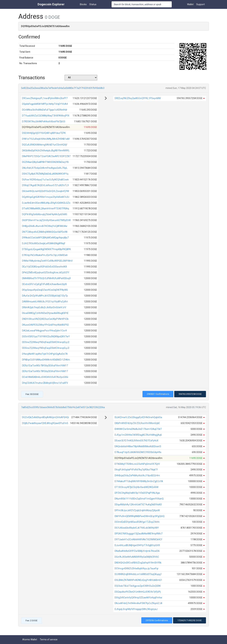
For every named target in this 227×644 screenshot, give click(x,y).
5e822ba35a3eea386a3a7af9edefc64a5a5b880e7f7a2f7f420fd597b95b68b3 (63, 88)
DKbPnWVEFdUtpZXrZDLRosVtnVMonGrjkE (137, 423)
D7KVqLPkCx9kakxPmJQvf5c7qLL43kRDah (45, 255)
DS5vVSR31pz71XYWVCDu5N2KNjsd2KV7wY (46, 336)
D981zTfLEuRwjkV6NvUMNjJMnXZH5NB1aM (46, 139)
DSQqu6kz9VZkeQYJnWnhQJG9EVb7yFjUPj (138, 592)
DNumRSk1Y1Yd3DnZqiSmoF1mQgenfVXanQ (139, 499)
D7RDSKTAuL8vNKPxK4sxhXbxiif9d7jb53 (44, 121)
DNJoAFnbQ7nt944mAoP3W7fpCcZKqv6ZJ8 (138, 603)
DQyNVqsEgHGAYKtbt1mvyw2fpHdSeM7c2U (46, 197)
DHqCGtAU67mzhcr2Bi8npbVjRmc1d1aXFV (45, 383)
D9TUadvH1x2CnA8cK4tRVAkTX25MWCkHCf (138, 539)
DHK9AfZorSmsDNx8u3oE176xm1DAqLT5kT (138, 429)
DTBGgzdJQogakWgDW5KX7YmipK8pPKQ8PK (46, 249)
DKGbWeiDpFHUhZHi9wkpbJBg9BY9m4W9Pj (46, 151)
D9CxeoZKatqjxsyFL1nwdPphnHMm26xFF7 (45, 98)
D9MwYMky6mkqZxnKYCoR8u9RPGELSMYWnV (47, 261)
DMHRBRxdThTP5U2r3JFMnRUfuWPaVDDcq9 (46, 278)
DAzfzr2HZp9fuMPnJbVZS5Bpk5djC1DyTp (45, 296)
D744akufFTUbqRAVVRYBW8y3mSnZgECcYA (139, 481)
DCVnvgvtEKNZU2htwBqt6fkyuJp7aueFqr (137, 568)
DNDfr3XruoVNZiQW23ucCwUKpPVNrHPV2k (45, 319)
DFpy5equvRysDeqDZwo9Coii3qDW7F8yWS (45, 290)
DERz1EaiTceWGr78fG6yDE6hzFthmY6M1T (45, 366)
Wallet (190, 4)
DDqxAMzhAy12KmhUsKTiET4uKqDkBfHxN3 (138, 505)
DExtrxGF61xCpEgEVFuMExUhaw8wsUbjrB (44, 284)
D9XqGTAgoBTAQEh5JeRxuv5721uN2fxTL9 (45, 185)
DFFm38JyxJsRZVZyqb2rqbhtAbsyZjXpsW (137, 510)
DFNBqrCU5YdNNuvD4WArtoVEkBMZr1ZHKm (46, 360)
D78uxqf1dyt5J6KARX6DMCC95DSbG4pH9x (138, 452)
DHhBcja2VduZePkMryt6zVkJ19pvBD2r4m (137, 475)
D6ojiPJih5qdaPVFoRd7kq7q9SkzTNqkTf (136, 470)
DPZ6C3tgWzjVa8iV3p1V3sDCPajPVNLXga (137, 493)
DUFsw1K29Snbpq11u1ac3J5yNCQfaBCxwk (45, 180)
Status (93, 4)
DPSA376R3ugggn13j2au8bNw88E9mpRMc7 (138, 534)
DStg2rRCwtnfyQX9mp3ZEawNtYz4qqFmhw (138, 598)
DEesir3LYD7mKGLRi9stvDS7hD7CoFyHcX (136, 441)
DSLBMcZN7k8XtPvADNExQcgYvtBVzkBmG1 (138, 580)
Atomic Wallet (30, 639)
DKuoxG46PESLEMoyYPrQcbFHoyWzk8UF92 (45, 325)
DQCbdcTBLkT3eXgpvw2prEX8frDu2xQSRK (138, 586)
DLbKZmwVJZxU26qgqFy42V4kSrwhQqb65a (138, 417)
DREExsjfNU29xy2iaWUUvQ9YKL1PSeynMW (138, 98)
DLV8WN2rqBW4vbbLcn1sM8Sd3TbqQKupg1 (138, 574)
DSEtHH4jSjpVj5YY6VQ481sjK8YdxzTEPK (44, 133)
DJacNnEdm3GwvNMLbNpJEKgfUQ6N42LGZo (46, 203)
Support (201, 4)
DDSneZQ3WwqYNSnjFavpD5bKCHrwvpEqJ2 (46, 342)
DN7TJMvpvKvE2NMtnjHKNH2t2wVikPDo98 (45, 232)
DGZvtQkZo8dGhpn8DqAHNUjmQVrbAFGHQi (45, 417)
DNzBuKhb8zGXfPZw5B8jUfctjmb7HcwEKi (137, 551)
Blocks (83, 4)
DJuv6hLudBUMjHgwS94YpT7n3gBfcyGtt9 (137, 545)
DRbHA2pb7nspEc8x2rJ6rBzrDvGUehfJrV (44, 307)
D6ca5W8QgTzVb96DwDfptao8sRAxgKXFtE (45, 313)
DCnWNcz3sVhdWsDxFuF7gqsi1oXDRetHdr (45, 110)
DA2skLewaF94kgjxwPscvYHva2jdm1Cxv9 (44, 331)
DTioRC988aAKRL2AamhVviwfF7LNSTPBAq (46, 208)
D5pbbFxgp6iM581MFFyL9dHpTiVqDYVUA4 (45, 104)
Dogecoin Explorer (51, 4)
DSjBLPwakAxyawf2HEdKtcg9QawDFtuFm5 (45, 423)
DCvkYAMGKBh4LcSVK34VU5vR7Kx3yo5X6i (45, 377)
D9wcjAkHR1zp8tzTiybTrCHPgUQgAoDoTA (45, 354)
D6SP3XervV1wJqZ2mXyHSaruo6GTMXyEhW (46, 220)
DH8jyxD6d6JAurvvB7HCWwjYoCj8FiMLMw (45, 226)
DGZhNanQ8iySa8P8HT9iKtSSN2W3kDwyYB (45, 162)
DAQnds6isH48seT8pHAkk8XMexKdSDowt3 (138, 446)
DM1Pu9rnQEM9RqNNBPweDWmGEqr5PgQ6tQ (140, 516)
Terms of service (49, 639)
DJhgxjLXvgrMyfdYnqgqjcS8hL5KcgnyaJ (136, 609)
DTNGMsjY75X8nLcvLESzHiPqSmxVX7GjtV (137, 464)
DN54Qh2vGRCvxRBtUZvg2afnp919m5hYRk (138, 563)
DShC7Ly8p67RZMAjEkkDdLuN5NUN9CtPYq (45, 174)
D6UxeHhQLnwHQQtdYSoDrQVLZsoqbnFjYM (46, 191)
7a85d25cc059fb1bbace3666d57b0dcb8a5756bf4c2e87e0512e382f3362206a (63, 407)
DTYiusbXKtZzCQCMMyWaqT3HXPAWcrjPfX (46, 116)
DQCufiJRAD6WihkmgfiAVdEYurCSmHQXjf (45, 145)
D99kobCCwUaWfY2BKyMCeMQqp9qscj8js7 (45, 238)
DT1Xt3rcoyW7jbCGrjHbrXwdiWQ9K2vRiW (136, 487)
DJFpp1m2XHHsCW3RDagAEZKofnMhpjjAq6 (138, 435)
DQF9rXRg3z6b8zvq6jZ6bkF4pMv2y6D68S (45, 214)
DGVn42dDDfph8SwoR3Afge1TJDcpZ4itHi (137, 522)
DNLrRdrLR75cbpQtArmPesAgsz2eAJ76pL (45, 168)
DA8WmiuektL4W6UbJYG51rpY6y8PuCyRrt (45, 302)
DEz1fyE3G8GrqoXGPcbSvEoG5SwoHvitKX (45, 267)
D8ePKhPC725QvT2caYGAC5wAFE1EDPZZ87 (46, 156)
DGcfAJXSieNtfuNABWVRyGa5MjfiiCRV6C (137, 557)
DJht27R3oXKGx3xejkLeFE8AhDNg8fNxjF (44, 243)
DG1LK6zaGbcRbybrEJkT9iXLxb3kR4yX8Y (137, 528)
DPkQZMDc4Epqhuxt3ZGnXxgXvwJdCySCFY (46, 272)
